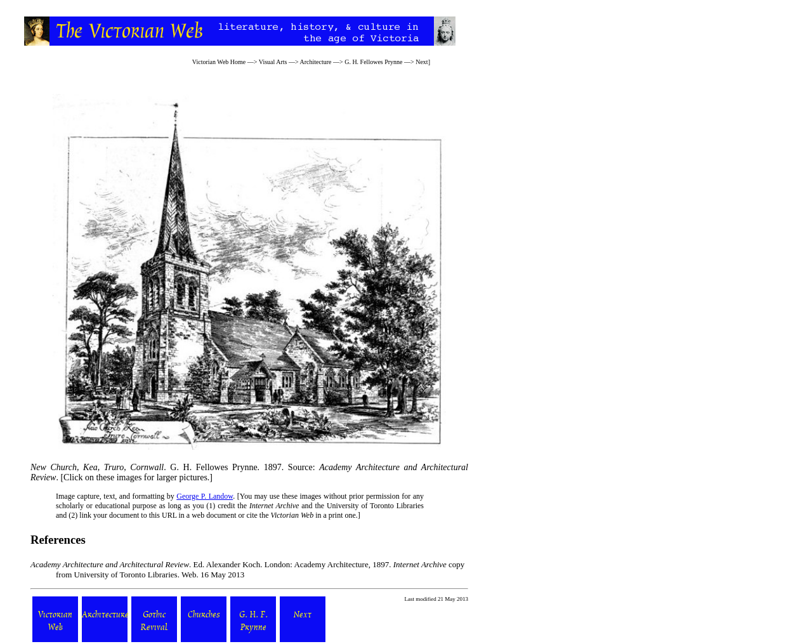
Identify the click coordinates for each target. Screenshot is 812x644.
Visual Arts (273, 62)
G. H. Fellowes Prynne (373, 62)
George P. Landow (205, 496)
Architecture (316, 62)
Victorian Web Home (219, 62)
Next (422, 62)
